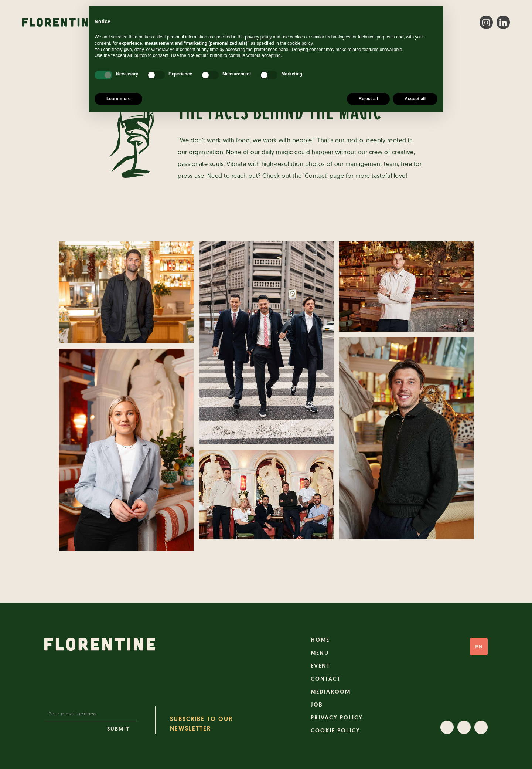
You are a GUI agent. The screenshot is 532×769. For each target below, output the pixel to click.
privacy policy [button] (258, 37)
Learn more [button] (118, 99)
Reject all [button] (369, 99)
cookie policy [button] (300, 43)
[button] (479, 647)
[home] (59, 22)
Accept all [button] (415, 99)
